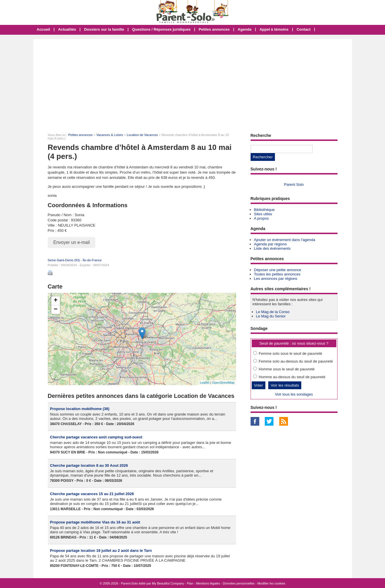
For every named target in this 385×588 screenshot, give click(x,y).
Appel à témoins (274, 29)
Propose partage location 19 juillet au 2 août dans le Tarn (101, 551)
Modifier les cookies (271, 583)
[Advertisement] (193, 82)
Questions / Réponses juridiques (161, 29)
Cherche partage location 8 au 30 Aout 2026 (89, 465)
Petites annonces (214, 29)
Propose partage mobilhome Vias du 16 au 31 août (95, 522)
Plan (190, 583)
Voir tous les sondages (294, 394)
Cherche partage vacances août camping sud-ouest (96, 437)
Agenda (244, 29)
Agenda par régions (270, 244)
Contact (304, 29)
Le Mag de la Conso (273, 312)
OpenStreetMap (223, 383)
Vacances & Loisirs (110, 135)
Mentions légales (208, 583)
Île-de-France (92, 260)
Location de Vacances (142, 135)
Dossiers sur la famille (104, 29)
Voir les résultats (285, 385)
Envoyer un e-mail (72, 242)
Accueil (43, 29)
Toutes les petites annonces (277, 274)
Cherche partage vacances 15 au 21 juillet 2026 (92, 494)
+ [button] (55, 301)
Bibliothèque (264, 210)
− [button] (55, 310)
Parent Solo (294, 184)
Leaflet (205, 383)
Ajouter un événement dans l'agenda (285, 240)
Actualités (67, 29)
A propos (261, 218)
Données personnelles (239, 583)
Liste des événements (272, 248)
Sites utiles (263, 214)
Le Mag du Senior (271, 316)
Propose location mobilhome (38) (80, 409)
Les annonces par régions (276, 279)
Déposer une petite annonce (278, 270)
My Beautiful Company (168, 583)
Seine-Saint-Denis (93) (64, 260)
